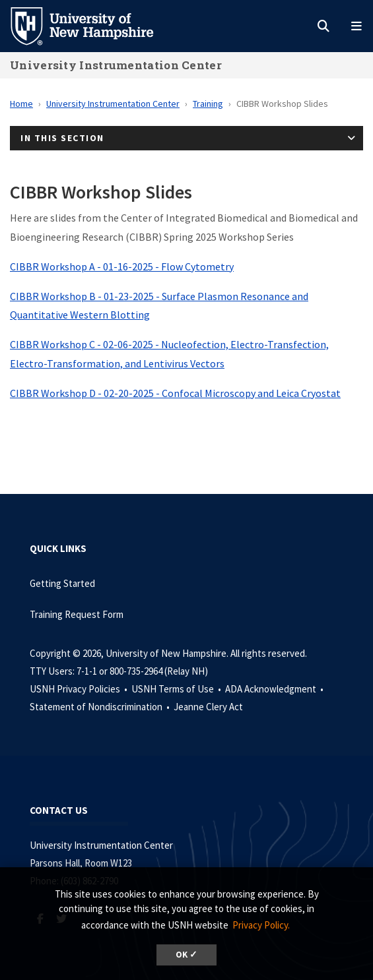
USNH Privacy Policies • (80, 689)
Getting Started (62, 583)
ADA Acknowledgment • (275, 689)
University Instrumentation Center (116, 65)
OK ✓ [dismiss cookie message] (186, 955)
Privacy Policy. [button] (261, 925)
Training (208, 104)
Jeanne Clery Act (208, 707)
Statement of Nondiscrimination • (101, 707)
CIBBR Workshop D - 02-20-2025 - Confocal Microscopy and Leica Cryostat (175, 393)
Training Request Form (77, 614)
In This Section (62, 138)
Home (21, 104)
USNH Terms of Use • (177, 689)
